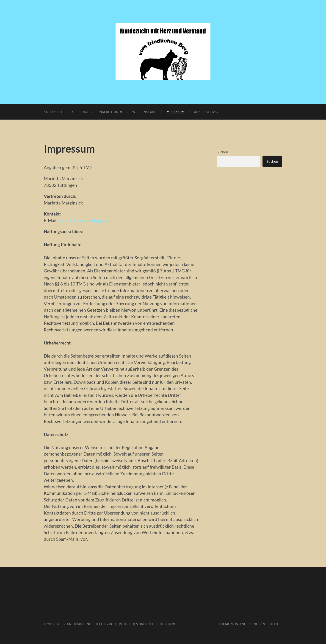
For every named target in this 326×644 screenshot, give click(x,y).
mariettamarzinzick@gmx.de (86, 220)
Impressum (175, 112)
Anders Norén (252, 624)
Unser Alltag (206, 112)
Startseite (53, 112)
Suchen (222, 152)
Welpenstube (144, 112)
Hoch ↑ (276, 624)
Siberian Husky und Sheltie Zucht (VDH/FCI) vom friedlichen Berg (116, 624)
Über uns (80, 112)
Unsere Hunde (110, 112)
